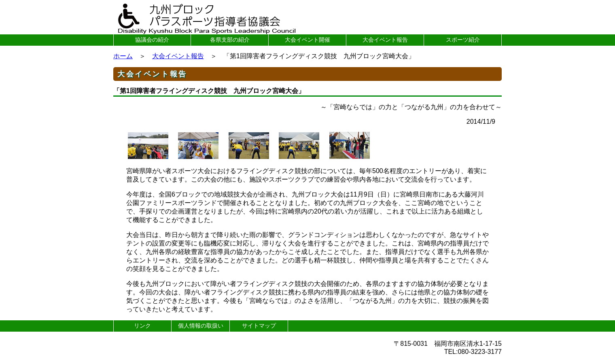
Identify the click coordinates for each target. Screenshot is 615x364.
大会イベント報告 (385, 40)
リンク (142, 326)
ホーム (123, 56)
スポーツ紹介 (463, 40)
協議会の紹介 (152, 40)
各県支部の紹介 (230, 40)
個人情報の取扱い (201, 326)
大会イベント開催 (307, 40)
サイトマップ (259, 326)
